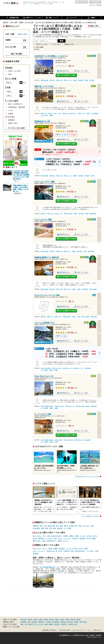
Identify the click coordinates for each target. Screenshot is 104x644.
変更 (25, 40)
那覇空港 (36, 526)
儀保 (43, 528)
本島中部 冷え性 (67, 368)
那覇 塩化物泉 (44, 80)
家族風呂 (12, 120)
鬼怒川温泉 (83, 622)
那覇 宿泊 (52, 80)
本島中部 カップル (78, 368)
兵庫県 (40, 619)
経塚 (54, 528)
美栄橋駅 (81, 80)
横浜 (22, 624)
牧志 (76, 526)
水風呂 (77, 536)
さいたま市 (40, 624)
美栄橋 (71, 526)
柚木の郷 (61, 571)
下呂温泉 (48, 622)
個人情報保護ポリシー (66, 635)
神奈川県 (24, 619)
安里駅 (86, 80)
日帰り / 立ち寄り (15, 71)
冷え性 (35, 538)
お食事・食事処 (68, 536)
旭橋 (61, 526)
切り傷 (88, 538)
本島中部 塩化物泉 (46, 368)
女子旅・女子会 (92, 536)
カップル (83, 536)
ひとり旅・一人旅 (51, 538)
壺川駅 (92, 176)
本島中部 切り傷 (57, 368)
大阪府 (57, 619)
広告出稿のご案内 (65, 630)
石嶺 (50, 528)
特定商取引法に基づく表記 (81, 635)
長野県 (67, 619)
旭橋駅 (75, 176)
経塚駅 (51, 370)
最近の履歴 (95, 2)
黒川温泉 (70, 622)
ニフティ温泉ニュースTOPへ (90, 516)
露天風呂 (41, 538)
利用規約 (92, 635)
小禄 (45, 526)
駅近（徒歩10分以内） (55, 536)
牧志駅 (75, 80)
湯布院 (76, 622)
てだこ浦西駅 (44, 370)
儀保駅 (51, 115)
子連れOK (75, 538)
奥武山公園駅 (93, 289)
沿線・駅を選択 (16, 54)
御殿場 (51, 624)
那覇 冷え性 (59, 80)
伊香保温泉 (56, 622)
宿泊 (34, 536)
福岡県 (78, 619)
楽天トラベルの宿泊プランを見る (66, 75)
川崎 (26, 624)
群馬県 (46, 619)
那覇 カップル (68, 80)
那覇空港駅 (93, 214)
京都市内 (64, 624)
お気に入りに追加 (82, 71)
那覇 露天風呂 (67, 317)
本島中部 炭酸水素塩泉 (47, 406)
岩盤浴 (60, 541)
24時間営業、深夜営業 (17, 107)
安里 (80, 526)
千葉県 (35, 619)
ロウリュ (66, 541)
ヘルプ (89, 630)
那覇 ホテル (50, 317)
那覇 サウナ (82, 113)
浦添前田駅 (87, 368)
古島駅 (88, 113)
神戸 (76, 624)
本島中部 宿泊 (58, 440)
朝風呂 (94, 538)
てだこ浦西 (67, 528)
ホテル (39, 536)
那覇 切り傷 (59, 251)
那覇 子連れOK (68, 214)
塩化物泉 (82, 538)
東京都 (51, 619)
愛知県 (73, 619)
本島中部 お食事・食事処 (82, 406)
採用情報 (99, 635)
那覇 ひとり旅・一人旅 (55, 113)
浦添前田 (60, 528)
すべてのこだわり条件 (16, 128)
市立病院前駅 (95, 113)
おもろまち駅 (44, 115)
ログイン (92, 5)
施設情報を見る (64, 71)
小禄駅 (79, 289)
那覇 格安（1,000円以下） (70, 113)
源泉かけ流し (37, 541)
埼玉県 (30, 619)
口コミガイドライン (78, 630)
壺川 (57, 526)
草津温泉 (24, 622)
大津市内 (71, 624)
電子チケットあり (42, 44)
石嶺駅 (56, 370)
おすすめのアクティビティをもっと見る (87, 476)
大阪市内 (57, 624)
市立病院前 (36, 528)
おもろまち (86, 526)
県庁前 (66, 526)
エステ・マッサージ (64, 538)
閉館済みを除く (70, 44)
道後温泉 (63, 622)
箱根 (29, 622)
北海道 (62, 619)
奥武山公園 (51, 526)
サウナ (44, 536)
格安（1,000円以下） (49, 541)
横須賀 (31, 624)
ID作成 (99, 5)
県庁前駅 (92, 80)
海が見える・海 (52, 551)
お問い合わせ (97, 630)
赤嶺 (41, 526)
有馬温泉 (34, 622)
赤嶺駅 (74, 289)
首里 (46, 528)
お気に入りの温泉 (82, 2)
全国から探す (23, 34)
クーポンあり (56, 44)
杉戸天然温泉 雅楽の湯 (48, 567)
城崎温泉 (41, 622)
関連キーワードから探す (11, 627)
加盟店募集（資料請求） (50, 630)
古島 (92, 526)
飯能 (46, 624)
